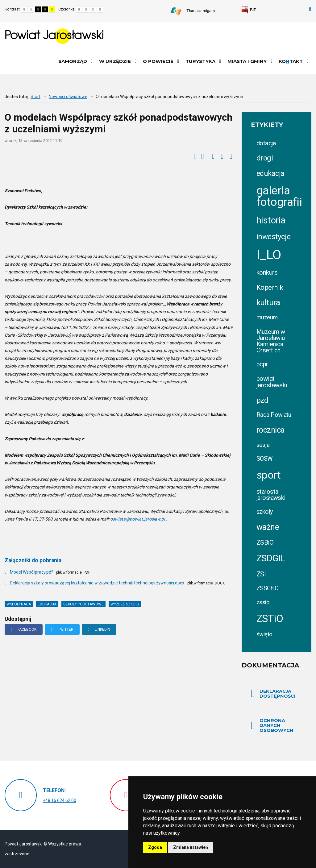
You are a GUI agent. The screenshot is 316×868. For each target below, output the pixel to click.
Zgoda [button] (155, 847)
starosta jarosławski (271, 495)
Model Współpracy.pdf (31, 572)
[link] (249, 10)
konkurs (267, 272)
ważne (268, 527)
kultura (268, 302)
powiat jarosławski (272, 382)
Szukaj (310, 9)
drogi (265, 158)
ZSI (261, 574)
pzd (262, 400)
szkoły (265, 512)
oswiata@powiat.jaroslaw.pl (137, 519)
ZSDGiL (271, 558)
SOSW (265, 459)
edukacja (47, 604)
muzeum (267, 318)
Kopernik (270, 287)
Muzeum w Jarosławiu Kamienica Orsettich (271, 341)
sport (268, 475)
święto (264, 634)
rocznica (270, 430)
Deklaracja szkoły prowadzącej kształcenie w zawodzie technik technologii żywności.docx (97, 583)
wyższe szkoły (125, 604)
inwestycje (273, 237)
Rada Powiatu (274, 415)
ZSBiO (265, 542)
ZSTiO (270, 619)
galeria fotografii (279, 196)
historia (271, 220)
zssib (263, 602)
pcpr (262, 364)
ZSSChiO (267, 588)
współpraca (19, 604)
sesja (263, 445)
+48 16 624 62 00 (60, 800)
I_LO (269, 255)
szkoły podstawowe (83, 604)
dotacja (266, 143)
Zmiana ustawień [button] (191, 847)
